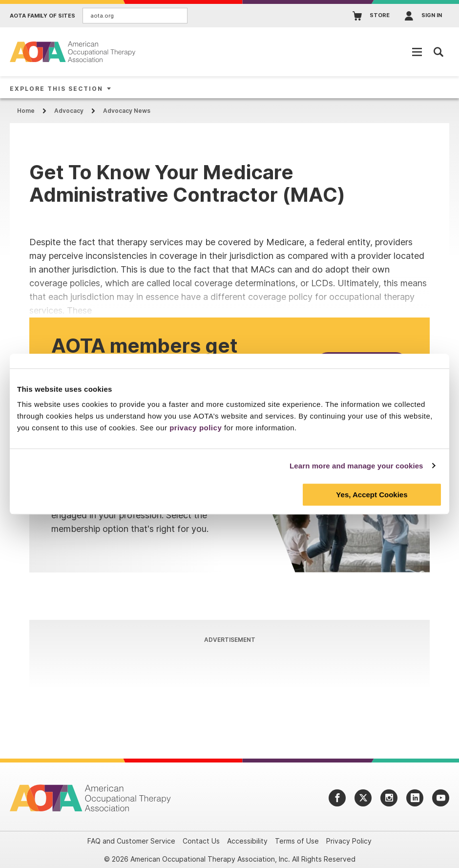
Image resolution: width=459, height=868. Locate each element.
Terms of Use (297, 841)
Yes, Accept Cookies (372, 495)
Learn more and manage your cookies (356, 466)
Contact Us (201, 841)
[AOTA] (73, 52)
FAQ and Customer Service (131, 841)
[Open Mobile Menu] (417, 52)
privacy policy (196, 428)
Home (26, 111)
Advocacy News (127, 111)
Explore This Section (56, 89)
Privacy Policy (349, 841)
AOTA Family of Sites (42, 16)
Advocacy (69, 111)
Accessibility (247, 841)
